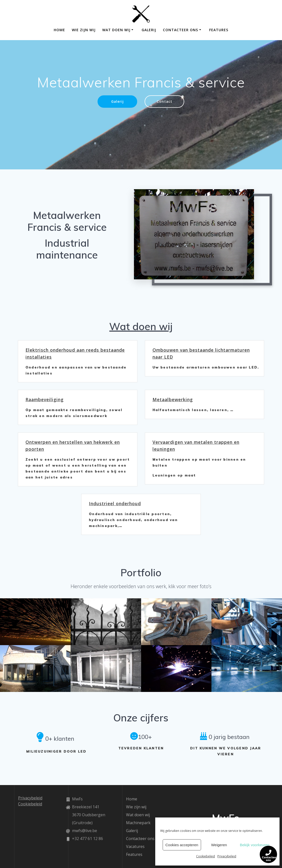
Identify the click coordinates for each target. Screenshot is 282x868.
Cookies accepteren (182, 845)
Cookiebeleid (205, 856)
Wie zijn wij (84, 30)
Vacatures (135, 846)
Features (219, 30)
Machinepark (138, 823)
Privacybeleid (227, 856)
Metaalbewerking (173, 399)
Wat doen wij (116, 30)
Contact (165, 101)
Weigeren (219, 845)
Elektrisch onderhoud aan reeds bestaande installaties (75, 353)
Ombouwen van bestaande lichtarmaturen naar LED (201, 353)
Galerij (149, 30)
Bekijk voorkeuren (255, 845)
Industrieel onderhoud (115, 503)
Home (59, 30)
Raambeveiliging (45, 399)
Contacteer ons (180, 30)
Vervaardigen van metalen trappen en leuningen (196, 446)
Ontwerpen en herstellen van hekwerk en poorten (73, 446)
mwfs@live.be (85, 831)
